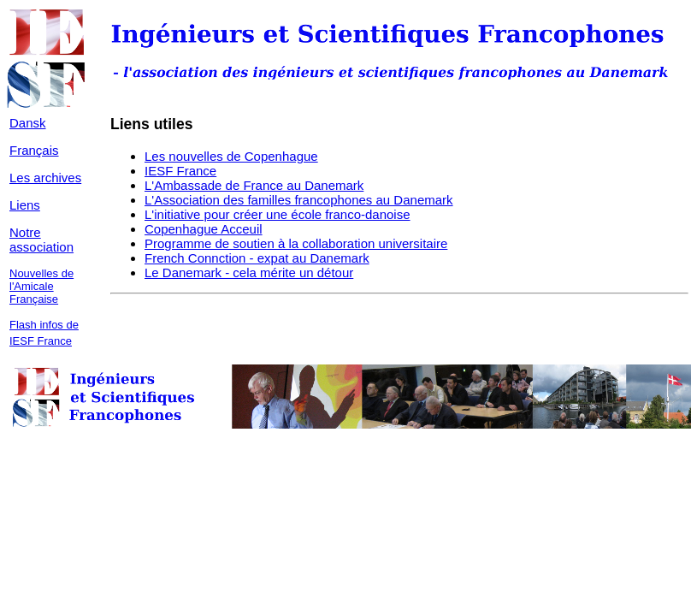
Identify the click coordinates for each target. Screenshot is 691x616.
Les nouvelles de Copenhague (231, 156)
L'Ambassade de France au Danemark (254, 185)
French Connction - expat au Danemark (257, 258)
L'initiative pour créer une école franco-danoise (278, 214)
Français (34, 150)
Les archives (45, 178)
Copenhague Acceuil (204, 229)
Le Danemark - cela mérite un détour (249, 272)
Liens (25, 205)
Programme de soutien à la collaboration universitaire (296, 243)
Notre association (41, 240)
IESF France (180, 171)
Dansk (28, 123)
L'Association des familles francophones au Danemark (299, 200)
